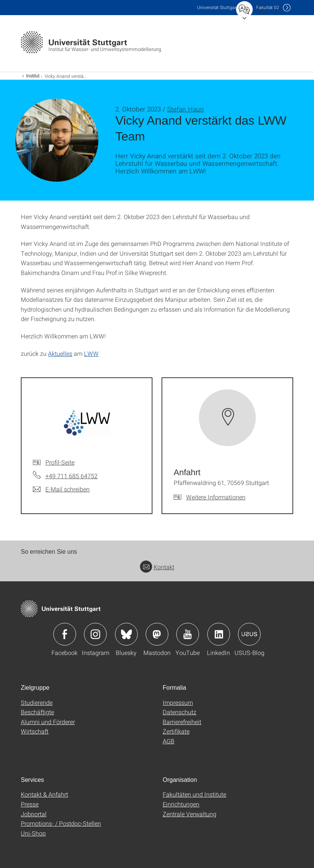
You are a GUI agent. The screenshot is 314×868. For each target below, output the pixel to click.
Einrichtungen (181, 804)
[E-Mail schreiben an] (61, 489)
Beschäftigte (37, 712)
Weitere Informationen (216, 497)
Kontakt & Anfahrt (44, 794)
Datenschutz (180, 712)
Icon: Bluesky (126, 634)
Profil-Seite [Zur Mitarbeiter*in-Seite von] (60, 462)
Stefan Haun (186, 109)
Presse (30, 804)
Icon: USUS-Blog (249, 634)
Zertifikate (176, 731)
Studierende (37, 702)
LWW (91, 353)
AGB (169, 741)
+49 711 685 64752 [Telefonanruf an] (72, 476)
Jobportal (34, 814)
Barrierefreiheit (182, 722)
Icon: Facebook (65, 634)
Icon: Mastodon (157, 634)
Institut (33, 76)
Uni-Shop (33, 833)
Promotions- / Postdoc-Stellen (61, 823)
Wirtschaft (35, 731)
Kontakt (157, 567)
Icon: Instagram (95, 634)
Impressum (178, 702)
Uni (218, 7)
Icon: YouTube (188, 634)
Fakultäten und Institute (194, 794)
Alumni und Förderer (48, 722)
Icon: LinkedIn (219, 634)
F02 (268, 7)
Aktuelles (60, 353)
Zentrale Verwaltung (190, 814)
